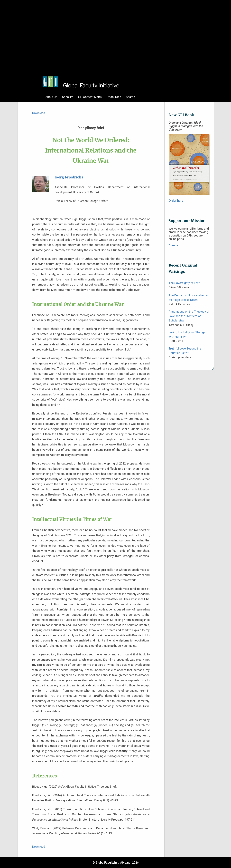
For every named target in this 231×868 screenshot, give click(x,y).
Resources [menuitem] (114, 97)
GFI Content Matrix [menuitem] (90, 97)
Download (39, 113)
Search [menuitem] (130, 97)
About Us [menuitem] (51, 97)
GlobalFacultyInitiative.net (113, 863)
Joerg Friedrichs (69, 177)
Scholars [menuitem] (68, 97)
